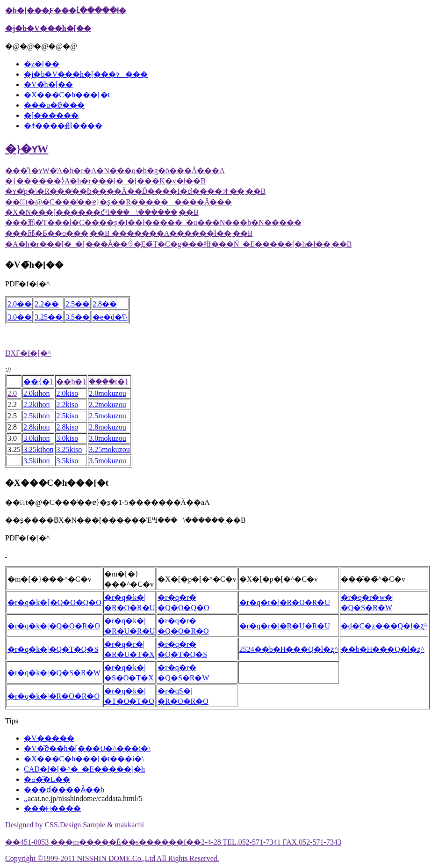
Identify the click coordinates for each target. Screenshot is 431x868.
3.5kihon (36, 461)
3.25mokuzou (109, 449)
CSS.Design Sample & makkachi (94, 825)
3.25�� (49, 317)
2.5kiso (67, 416)
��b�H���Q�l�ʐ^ (383, 649)
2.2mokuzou (108, 405)
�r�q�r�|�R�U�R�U (285, 626)
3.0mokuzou (108, 438)
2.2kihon (36, 405)
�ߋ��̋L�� (47, 779)
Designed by (25, 825)
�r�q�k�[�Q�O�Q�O (54, 602)
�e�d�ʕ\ (110, 317)
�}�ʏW (27, 149)
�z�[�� (42, 64)
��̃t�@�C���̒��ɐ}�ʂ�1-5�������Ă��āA (108, 502)
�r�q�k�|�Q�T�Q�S (53, 649)
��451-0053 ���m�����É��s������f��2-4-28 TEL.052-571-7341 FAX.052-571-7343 (173, 842)
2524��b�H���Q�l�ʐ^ (289, 649)
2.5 (12, 416)
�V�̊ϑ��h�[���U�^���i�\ (87, 748)
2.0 (12, 393)
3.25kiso (69, 449)
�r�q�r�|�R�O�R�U (285, 602)
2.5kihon (36, 416)
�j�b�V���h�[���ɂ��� (86, 74)
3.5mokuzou (108, 461)
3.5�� (78, 317)
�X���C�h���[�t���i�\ (84, 759)
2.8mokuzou (108, 427)
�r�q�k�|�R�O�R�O (54, 696)
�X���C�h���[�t (67, 95)
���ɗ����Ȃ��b (64, 790)
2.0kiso (67, 393)
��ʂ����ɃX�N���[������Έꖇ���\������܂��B (126, 520)
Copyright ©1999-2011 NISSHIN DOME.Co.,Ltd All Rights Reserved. (112, 858)
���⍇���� (52, 808)
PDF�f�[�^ (28, 284)
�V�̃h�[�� (48, 84)
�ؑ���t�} (108, 382)
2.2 (12, 405)
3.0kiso (67, 438)
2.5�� (78, 304)
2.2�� (47, 304)
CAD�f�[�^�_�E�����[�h (84, 769)
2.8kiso (67, 427)
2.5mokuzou (108, 416)
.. (26, 799)
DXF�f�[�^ (28, 353)
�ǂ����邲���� (63, 126)
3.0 (12, 438)
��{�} (38, 382)
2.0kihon (36, 393)
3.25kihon (38, 449)
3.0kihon (36, 438)
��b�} (71, 382)
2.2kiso (67, 405)
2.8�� (105, 304)
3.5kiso (67, 461)
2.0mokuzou (108, 393)
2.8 (12, 427)
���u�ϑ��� (54, 105)
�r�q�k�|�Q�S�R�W (54, 673)
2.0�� (20, 304)
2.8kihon (36, 427)
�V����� (49, 738)
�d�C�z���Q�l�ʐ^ (384, 626)
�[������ (51, 115)
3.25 (14, 449)
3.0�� (20, 317)
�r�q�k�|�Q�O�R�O (54, 626)
